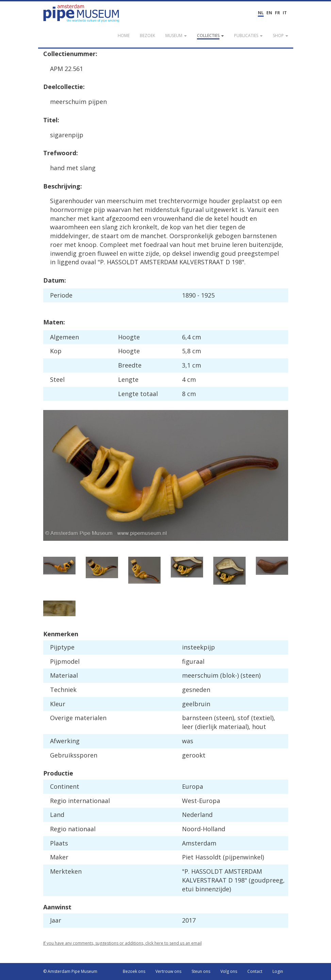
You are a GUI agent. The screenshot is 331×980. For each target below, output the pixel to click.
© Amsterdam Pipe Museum (70, 971)
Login (278, 971)
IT (285, 13)
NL (261, 13)
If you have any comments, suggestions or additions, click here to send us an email (122, 943)
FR (277, 13)
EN (269, 13)
